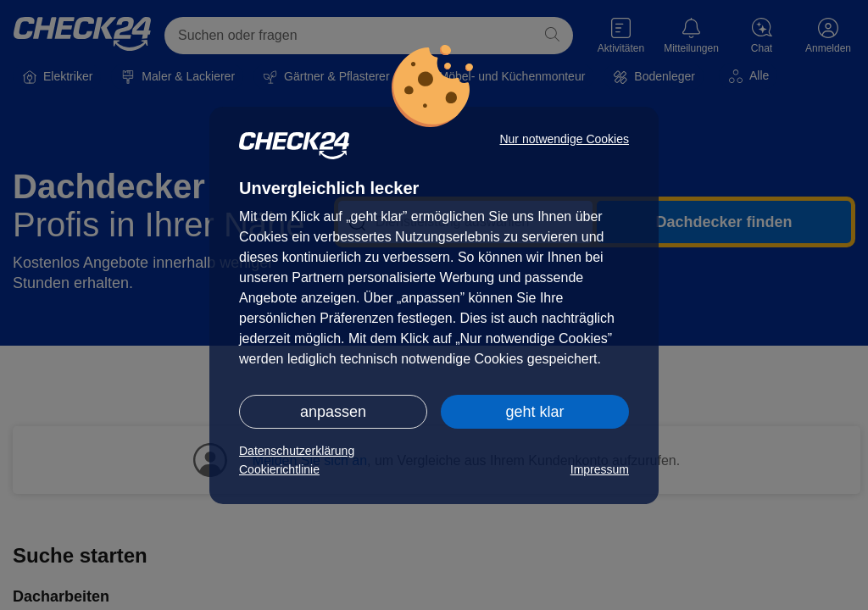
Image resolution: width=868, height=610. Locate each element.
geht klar (534, 412)
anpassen (333, 412)
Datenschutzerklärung (297, 451)
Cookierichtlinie (279, 469)
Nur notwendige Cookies (564, 139)
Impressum (600, 469)
